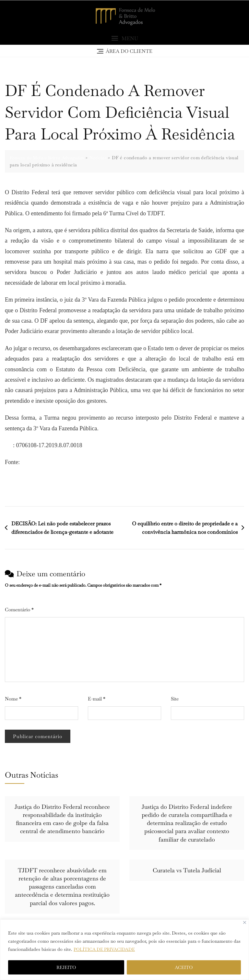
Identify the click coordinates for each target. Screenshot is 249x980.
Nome (13, 699)
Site (175, 699)
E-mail (97, 699)
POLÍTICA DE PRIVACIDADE (105, 949)
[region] (124, 950)
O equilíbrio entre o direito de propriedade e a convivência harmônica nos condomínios (185, 528)
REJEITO (66, 967)
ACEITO (184, 967)
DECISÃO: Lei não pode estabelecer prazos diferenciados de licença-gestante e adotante (62, 528)
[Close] (245, 922)
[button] (124, 39)
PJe (9, 446)
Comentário (19, 610)
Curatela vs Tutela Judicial (187, 871)
